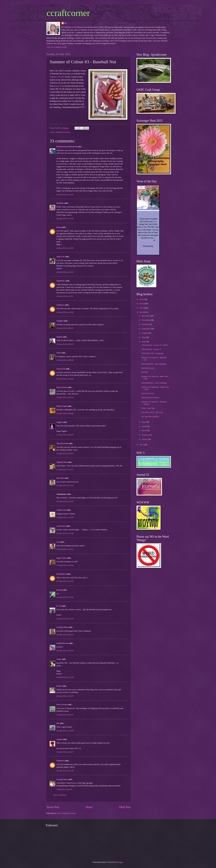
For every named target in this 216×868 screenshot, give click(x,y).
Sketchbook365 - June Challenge (154, 383)
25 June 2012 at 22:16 (65, 619)
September (146, 329)
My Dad (145, 372)
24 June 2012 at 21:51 (65, 296)
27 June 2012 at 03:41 (65, 715)
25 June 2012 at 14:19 (65, 517)
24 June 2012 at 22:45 (65, 312)
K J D (59, 606)
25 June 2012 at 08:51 (65, 397)
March (145, 431)
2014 (142, 304)
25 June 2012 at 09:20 (65, 435)
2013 (142, 308)
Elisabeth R (61, 574)
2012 (142, 312)
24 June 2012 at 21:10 (65, 272)
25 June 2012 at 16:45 (65, 581)
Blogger (120, 862)
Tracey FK (61, 369)
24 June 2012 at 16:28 (65, 219)
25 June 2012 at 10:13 (65, 470)
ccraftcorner (68, 13)
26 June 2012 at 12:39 (65, 677)
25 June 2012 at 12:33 (65, 485)
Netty (59, 353)
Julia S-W (61, 257)
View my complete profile (57, 47)
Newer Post (53, 807)
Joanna (59, 739)
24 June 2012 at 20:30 (65, 248)
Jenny (59, 659)
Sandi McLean (62, 643)
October (145, 324)
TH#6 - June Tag (148, 408)
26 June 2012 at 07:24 (65, 651)
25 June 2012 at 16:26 (65, 565)
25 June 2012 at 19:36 (65, 597)
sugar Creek (61, 558)
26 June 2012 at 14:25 (65, 696)
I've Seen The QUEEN (150, 417)
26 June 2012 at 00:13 (65, 635)
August (145, 333)
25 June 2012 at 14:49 (65, 533)
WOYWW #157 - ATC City (152, 412)
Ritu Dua (60, 478)
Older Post (125, 807)
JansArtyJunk (62, 443)
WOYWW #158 (148, 394)
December (146, 316)
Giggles (59, 422)
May (144, 422)
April (144, 426)
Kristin (59, 590)
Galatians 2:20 (147, 241)
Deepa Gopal (62, 406)
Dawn (59, 227)
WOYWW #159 (148, 368)
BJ (66, 23)
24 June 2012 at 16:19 (65, 195)
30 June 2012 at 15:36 (65, 771)
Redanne (60, 203)
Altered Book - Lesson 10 (151, 349)
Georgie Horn (62, 779)
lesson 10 (58, 86)
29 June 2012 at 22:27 (65, 752)
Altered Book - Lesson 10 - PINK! (155, 345)
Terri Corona (62, 705)
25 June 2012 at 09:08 (65, 413)
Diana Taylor (62, 387)
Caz (58, 542)
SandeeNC (61, 281)
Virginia (60, 321)
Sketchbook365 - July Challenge (154, 364)
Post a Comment (60, 795)
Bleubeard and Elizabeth (67, 147)
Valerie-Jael (61, 510)
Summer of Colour (57, 77)
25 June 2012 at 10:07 (65, 453)
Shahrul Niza (62, 462)
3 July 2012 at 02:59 (64, 789)
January (145, 439)
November (146, 320)
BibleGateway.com (148, 249)
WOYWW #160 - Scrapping (152, 353)
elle (58, 723)
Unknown (60, 305)
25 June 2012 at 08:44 (65, 379)
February (145, 435)
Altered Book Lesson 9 (150, 398)
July (144, 337)
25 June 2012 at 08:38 (65, 360)
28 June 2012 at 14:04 (65, 731)
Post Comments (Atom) (66, 813)
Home (89, 807)
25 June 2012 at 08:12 (65, 328)
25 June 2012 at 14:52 (65, 549)
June (144, 342)
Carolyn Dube (62, 627)
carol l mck (61, 526)
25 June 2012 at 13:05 (65, 501)
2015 (142, 299)
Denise (59, 686)
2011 (142, 445)
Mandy (59, 337)
